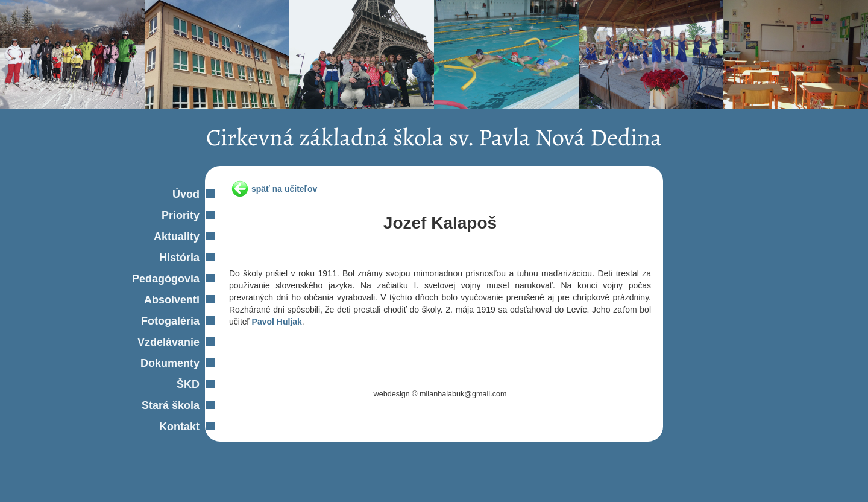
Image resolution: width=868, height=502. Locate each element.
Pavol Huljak (277, 322)
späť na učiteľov (284, 189)
